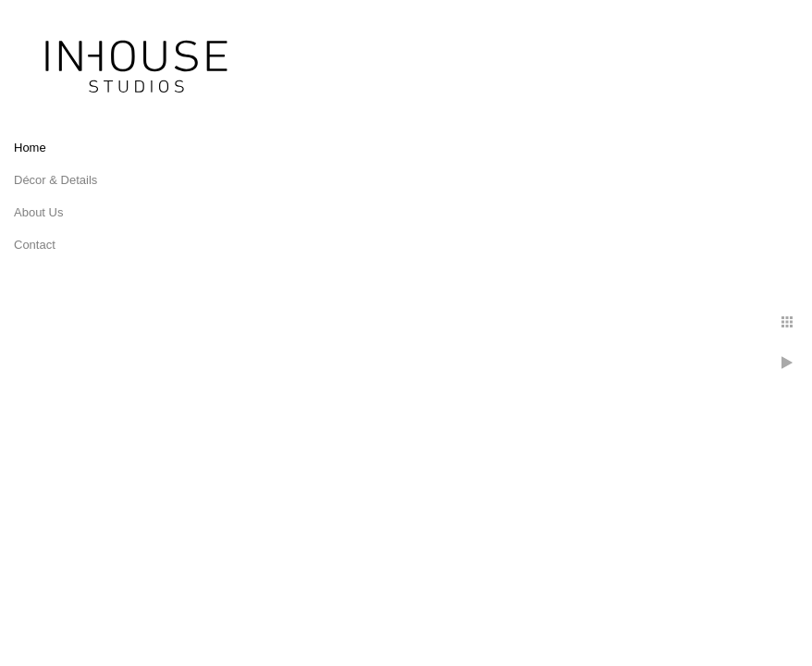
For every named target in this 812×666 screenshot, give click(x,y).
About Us (38, 212)
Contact (35, 245)
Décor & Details (55, 180)
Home (30, 148)
